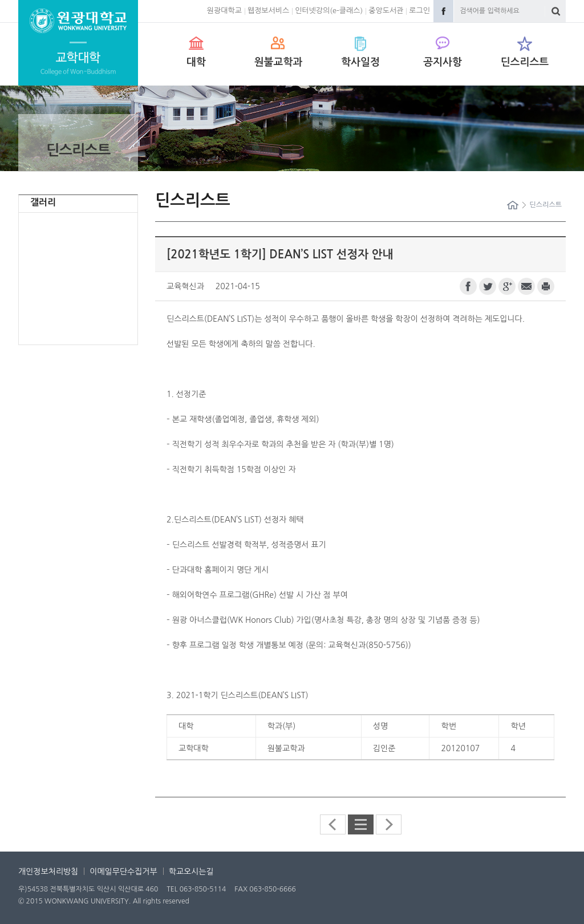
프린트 (546, 286)
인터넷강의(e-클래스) (329, 11)
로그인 (419, 11)
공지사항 (443, 62)
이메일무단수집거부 (123, 872)
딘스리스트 (525, 62)
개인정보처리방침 (48, 872)
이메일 (526, 286)
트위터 (488, 286)
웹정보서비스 (268, 11)
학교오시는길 (191, 872)
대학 (196, 62)
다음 (389, 824)
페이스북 (468, 286)
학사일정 (360, 62)
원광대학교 (224, 11)
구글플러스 (507, 286)
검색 (556, 11)
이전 (333, 824)
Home (513, 205)
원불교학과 (279, 62)
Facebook (443, 11)
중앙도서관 (386, 11)
